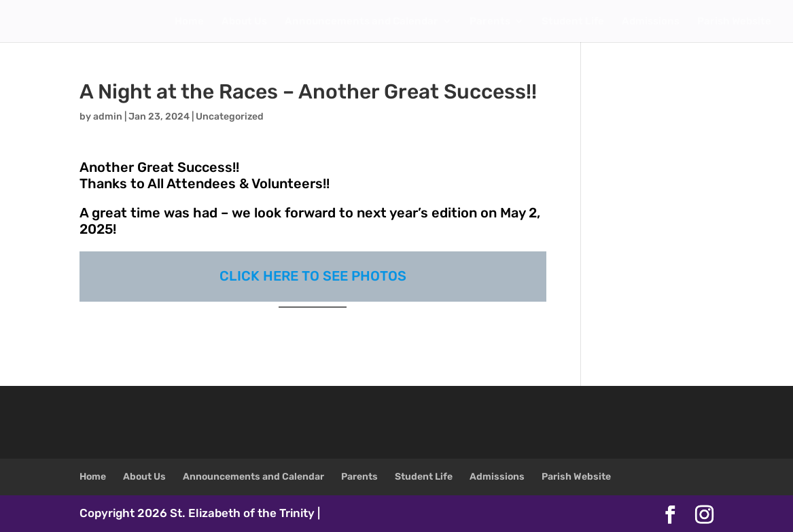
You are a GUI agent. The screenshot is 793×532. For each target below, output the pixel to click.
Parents (490, 22)
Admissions (651, 22)
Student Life (573, 22)
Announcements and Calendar (362, 22)
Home (189, 22)
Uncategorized (230, 117)
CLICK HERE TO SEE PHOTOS (313, 276)
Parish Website (734, 22)
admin (108, 117)
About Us (244, 22)
